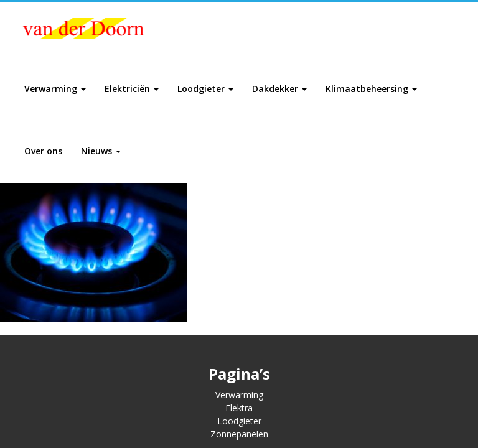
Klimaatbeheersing (371, 89)
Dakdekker (279, 89)
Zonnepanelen (239, 434)
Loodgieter (205, 89)
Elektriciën (132, 89)
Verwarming (55, 89)
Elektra (239, 408)
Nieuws (101, 151)
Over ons (43, 151)
